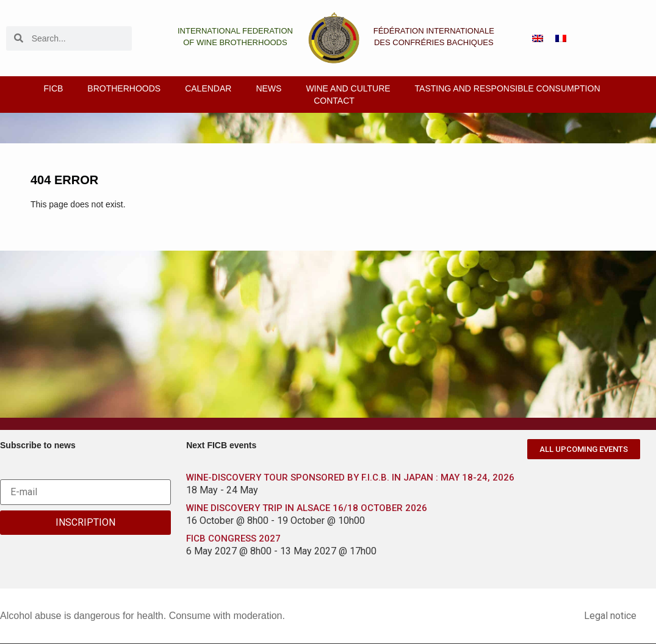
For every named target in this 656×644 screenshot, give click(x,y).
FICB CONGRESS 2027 (233, 538)
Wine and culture (348, 88)
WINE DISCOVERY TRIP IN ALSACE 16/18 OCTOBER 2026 (307, 508)
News (269, 88)
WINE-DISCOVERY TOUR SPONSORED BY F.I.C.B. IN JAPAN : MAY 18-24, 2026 (350, 478)
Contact (334, 101)
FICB (53, 88)
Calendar (208, 88)
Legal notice (610, 616)
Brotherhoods (124, 88)
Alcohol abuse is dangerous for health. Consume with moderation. (142, 616)
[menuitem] (538, 38)
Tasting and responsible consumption (508, 88)
